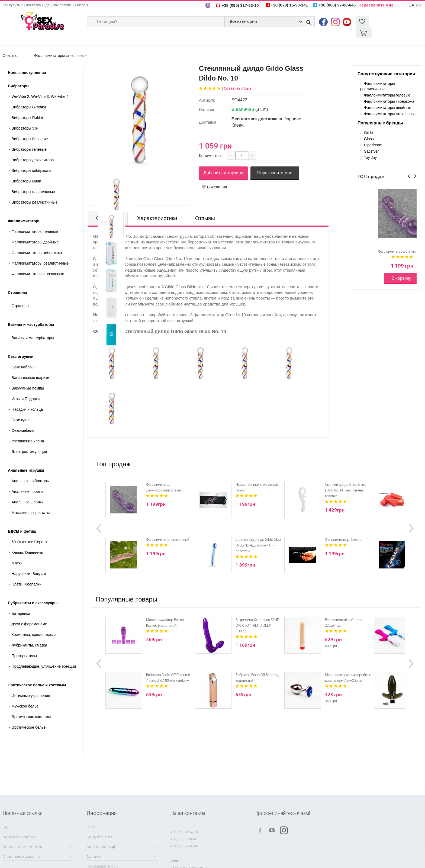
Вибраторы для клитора (31, 149)
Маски (16, 552)
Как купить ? (13, 5)
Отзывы (205, 207)
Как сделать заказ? (100, 837)
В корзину (401, 267)
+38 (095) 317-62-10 (184, 832)
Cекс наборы (22, 356)
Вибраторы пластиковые (32, 181)
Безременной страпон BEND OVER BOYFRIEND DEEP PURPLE (257, 615)
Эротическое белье (27, 716)
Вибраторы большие (29, 128)
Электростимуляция (28, 441)
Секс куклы (20, 409)
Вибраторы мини (25, 170)
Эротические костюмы (30, 706)
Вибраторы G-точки (28, 96)
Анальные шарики (26, 491)
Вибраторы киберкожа (30, 160)
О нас (91, 828)
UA (411, 5)
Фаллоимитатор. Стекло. (343, 529)
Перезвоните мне (376, 5)
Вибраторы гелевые (28, 139)
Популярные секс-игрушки (22, 847)
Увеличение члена (27, 430)
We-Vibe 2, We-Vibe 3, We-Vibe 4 (39, 86)
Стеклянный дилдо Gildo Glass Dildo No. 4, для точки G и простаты (258, 535)
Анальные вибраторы (29, 470)
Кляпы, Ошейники (26, 542)
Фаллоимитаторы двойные (34, 231)
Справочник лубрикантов (21, 857)
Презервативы (23, 645)
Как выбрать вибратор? (19, 837)
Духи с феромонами (28, 613)
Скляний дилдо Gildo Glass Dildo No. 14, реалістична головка (345, 480)
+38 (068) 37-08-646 (184, 846)
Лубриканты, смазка (28, 634)
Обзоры (81, 5)
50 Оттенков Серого (28, 531)
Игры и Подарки (24, 388)
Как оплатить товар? (102, 847)
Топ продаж (113, 453)
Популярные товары (127, 588)
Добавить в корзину (223, 162)
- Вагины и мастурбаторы (32, 327)
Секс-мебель (22, 420)
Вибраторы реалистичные (33, 191)
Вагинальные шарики (29, 367)
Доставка (33, 5)
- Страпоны (19, 295)
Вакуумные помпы (27, 377)
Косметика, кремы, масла (33, 624)
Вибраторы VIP (24, 117)
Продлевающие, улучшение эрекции (43, 655)
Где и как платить (58, 5)
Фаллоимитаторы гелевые (33, 221)
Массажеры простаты (29, 502)
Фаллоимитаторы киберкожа (36, 242)
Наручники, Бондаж (28, 563)
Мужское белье (24, 695)
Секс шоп (11, 45)
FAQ (5, 828)
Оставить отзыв (238, 78)
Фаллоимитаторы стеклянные (60, 45)
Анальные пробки (26, 481)
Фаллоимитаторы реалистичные (39, 252)
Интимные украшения (30, 685)
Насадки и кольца (26, 398)
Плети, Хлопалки (25, 573)
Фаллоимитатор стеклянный (168, 529)
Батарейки (20, 603)
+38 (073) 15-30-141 (184, 839)
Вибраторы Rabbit (26, 107)
